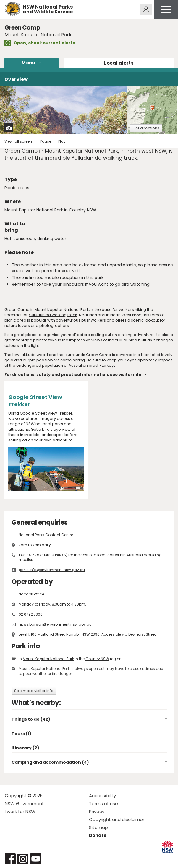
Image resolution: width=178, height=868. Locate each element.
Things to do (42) (31, 719)
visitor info (130, 375)
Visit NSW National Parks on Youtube (36, 859)
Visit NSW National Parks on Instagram (23, 859)
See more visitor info (34, 691)
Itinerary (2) (25, 748)
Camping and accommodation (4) (50, 762)
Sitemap (98, 827)
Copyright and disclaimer (117, 819)
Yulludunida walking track (53, 315)
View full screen (18, 141)
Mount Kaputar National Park (34, 210)
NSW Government (24, 803)
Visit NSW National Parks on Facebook (10, 859)
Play (62, 141)
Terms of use (103, 803)
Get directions (146, 128)
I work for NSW (20, 811)
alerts (119, 63)
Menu (28, 63)
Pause (46, 141)
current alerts (59, 43)
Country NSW (82, 210)
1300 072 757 (30, 555)
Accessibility (102, 796)
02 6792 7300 (31, 614)
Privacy (97, 811)
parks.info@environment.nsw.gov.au (52, 570)
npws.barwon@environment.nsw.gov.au (55, 624)
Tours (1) (21, 734)
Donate (98, 835)
